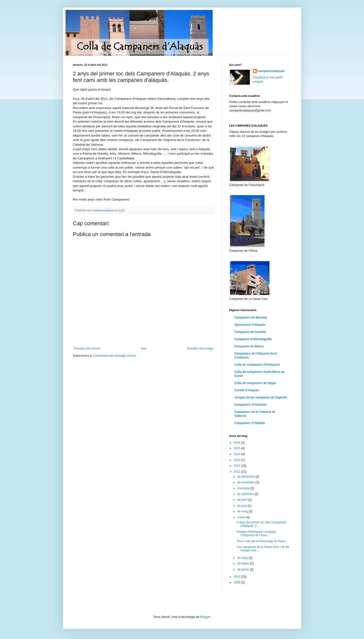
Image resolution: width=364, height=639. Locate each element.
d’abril (242, 517)
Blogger (205, 617)
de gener (244, 569)
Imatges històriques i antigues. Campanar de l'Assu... (257, 533)
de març (243, 558)
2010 (237, 577)
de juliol (243, 500)
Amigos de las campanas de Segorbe (261, 397)
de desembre (246, 477)
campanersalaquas (271, 71)
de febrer (244, 564)
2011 (237, 472)
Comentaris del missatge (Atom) (115, 356)
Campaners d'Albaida (250, 423)
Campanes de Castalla (250, 332)
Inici (144, 349)
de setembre (246, 494)
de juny (242, 506)
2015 (237, 448)
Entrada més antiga (200, 349)
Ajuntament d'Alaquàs (250, 325)
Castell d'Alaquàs (247, 390)
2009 (237, 582)
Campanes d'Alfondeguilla (253, 339)
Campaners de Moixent (251, 318)
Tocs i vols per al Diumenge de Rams (261, 541)
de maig (243, 511)
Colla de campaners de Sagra (255, 383)
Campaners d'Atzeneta (250, 405)
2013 (237, 460)
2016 (237, 443)
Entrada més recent (87, 349)
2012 (237, 466)
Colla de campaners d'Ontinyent (257, 365)
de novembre (246, 482)
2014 (237, 454)
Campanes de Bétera (249, 346)
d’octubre (244, 488)
